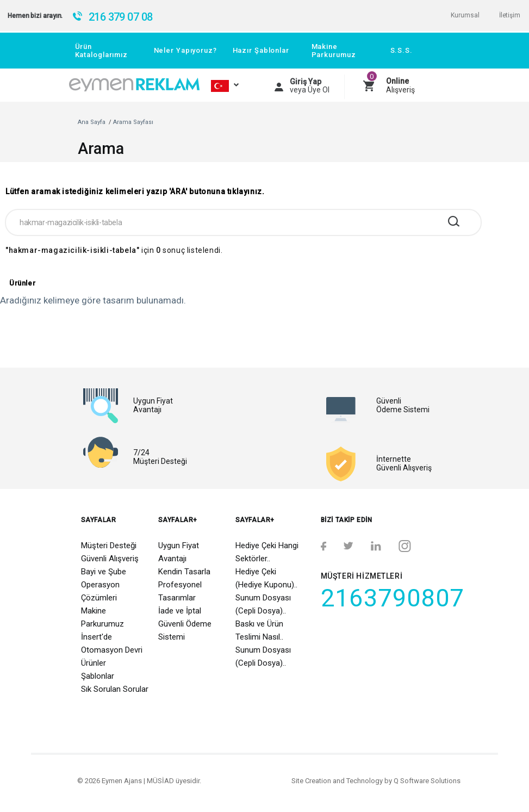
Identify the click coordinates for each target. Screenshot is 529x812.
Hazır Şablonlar (261, 50)
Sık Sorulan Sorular (115, 689)
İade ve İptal (180, 611)
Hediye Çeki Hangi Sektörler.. (267, 552)
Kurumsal (465, 15)
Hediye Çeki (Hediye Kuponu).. (266, 578)
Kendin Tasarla (184, 572)
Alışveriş (400, 85)
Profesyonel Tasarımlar (180, 591)
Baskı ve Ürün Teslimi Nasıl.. (259, 630)
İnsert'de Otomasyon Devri (112, 643)
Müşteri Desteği (109, 546)
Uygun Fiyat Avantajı (179, 552)
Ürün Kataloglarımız (101, 51)
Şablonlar (98, 676)
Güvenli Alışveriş (110, 559)
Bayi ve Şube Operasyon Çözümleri (104, 585)
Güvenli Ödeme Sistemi (185, 630)
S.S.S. (402, 50)
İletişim (510, 15)
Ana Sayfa (92, 122)
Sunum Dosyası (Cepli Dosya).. (263, 604)
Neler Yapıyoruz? (185, 50)
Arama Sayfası (133, 122)
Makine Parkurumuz (334, 51)
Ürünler (94, 663)
